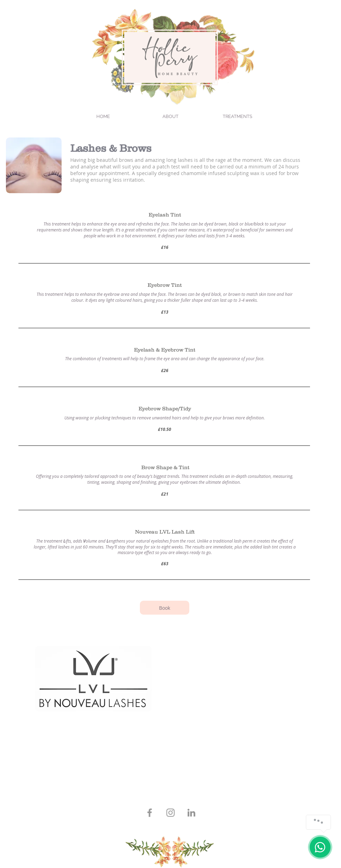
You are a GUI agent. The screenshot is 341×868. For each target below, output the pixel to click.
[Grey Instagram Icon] (170, 813)
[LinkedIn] (191, 813)
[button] (237, 117)
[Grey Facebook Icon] (150, 813)
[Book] (165, 608)
